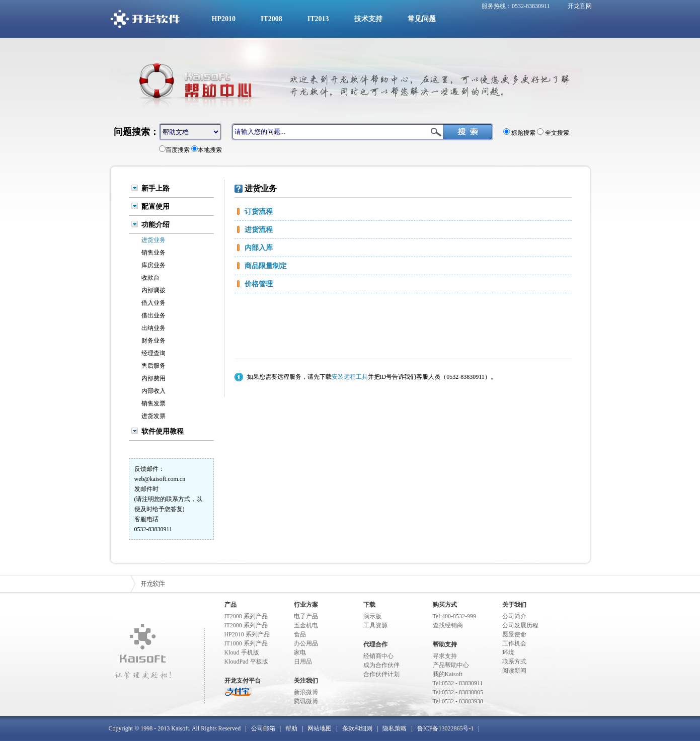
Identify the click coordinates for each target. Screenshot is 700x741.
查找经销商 (448, 625)
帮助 (291, 728)
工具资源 (375, 625)
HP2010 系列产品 (247, 634)
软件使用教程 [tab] (163, 431)
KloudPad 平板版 (246, 662)
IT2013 (318, 19)
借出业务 (153, 315)
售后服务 (153, 366)
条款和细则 (357, 728)
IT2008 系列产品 (246, 616)
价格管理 (259, 284)
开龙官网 (580, 6)
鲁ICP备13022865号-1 (446, 728)
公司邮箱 (263, 728)
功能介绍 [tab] (155, 224)
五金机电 (306, 625)
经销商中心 (378, 656)
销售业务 (153, 253)
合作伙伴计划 (381, 674)
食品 (300, 634)
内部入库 (259, 248)
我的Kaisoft (448, 674)
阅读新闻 (514, 671)
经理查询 (153, 353)
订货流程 (259, 212)
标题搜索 (523, 133)
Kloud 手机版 (242, 652)
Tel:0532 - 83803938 (458, 701)
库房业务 (153, 265)
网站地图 (320, 728)
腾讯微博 (306, 701)
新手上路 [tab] (155, 188)
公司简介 (514, 616)
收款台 (150, 278)
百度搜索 (178, 150)
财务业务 (153, 341)
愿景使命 (514, 634)
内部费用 (153, 378)
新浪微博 (306, 692)
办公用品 (306, 643)
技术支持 (368, 19)
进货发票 (153, 416)
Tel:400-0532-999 (454, 616)
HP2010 (224, 19)
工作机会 (514, 643)
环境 (508, 652)
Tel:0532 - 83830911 (458, 683)
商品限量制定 (266, 266)
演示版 (372, 616)
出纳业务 (153, 328)
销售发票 (153, 403)
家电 (300, 652)
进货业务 (153, 240)
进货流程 (259, 230)
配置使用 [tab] (155, 206)
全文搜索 (556, 133)
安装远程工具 (350, 377)
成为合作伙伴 (381, 665)
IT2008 (271, 19)
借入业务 (153, 303)
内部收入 (153, 391)
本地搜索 (210, 150)
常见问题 (422, 19)
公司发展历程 (520, 625)
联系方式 (514, 662)
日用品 (303, 662)
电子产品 (306, 616)
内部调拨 (153, 290)
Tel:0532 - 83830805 (458, 692)
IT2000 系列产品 (246, 625)
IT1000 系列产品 (246, 643)
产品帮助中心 (451, 665)
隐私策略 (395, 728)
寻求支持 (445, 656)
